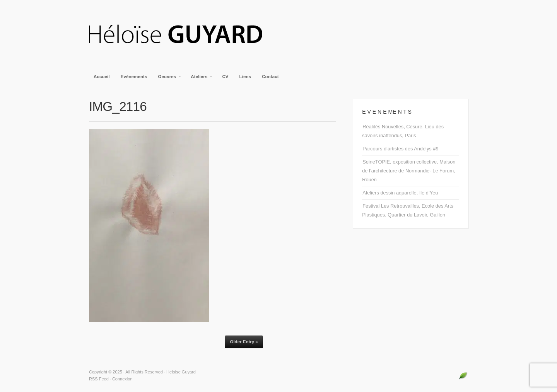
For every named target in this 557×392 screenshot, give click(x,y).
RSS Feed (99, 379)
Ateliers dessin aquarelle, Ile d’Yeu (400, 193)
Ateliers (199, 79)
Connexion (122, 379)
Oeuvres (168, 79)
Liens (245, 77)
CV (225, 77)
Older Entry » (244, 342)
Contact (270, 77)
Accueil (102, 77)
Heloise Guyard (182, 35)
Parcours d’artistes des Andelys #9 (400, 149)
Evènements (134, 77)
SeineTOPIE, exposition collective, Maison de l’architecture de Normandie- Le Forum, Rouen (409, 171)
